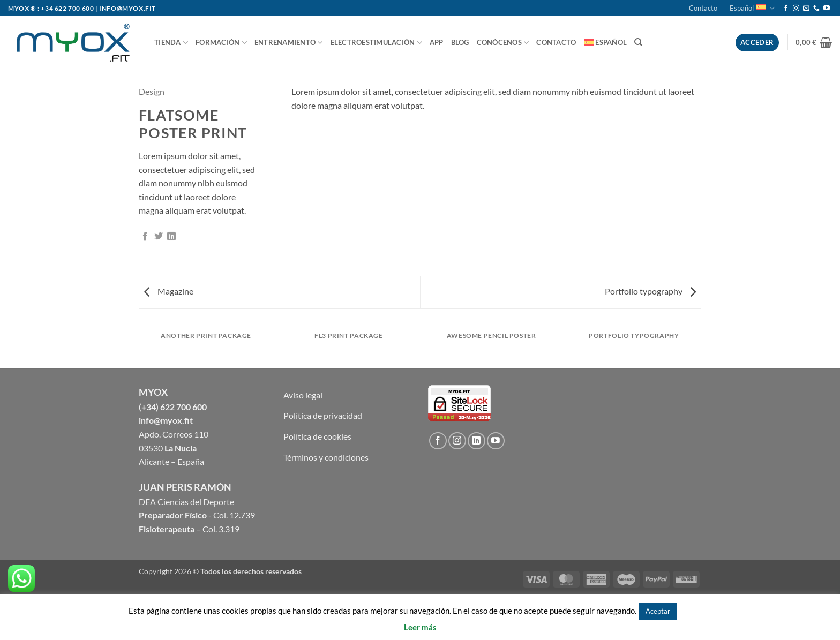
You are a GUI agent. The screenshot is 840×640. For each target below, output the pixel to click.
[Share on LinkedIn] (171, 237)
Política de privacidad (323, 415)
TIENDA (171, 43)
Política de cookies (317, 436)
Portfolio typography (650, 291)
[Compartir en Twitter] (159, 237)
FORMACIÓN (221, 43)
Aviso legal (303, 395)
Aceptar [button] (658, 611)
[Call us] (816, 9)
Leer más (420, 627)
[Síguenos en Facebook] (786, 9)
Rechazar (695, 611)
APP (437, 42)
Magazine (169, 291)
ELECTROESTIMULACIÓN (376, 43)
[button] (814, 42)
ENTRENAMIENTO (289, 43)
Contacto (703, 8)
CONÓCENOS (503, 43)
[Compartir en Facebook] (145, 237)
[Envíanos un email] (806, 9)
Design (152, 91)
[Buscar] (638, 42)
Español (752, 8)
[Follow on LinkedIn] (477, 441)
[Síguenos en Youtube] (827, 9)
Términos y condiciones (326, 457)
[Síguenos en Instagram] (796, 9)
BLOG (460, 42)
